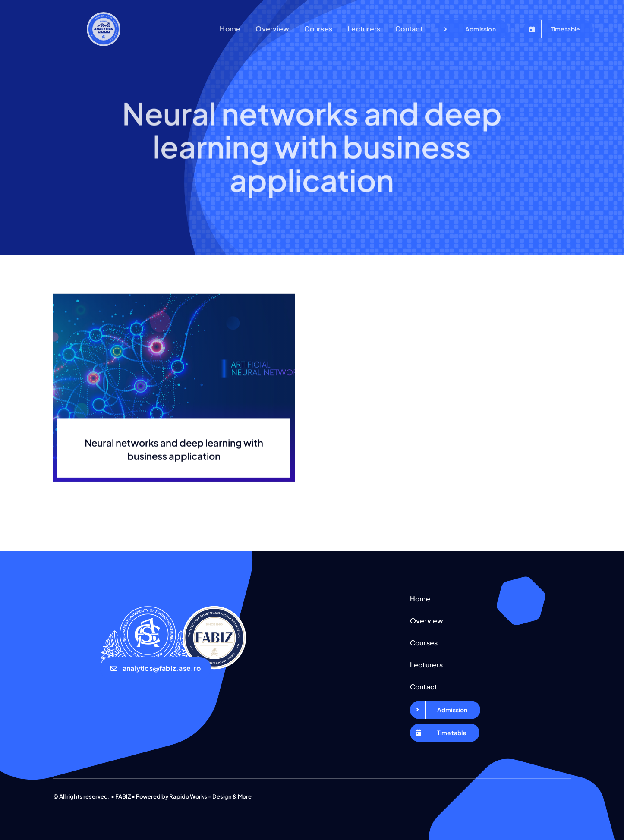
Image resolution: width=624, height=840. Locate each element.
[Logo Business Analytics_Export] (104, 16)
